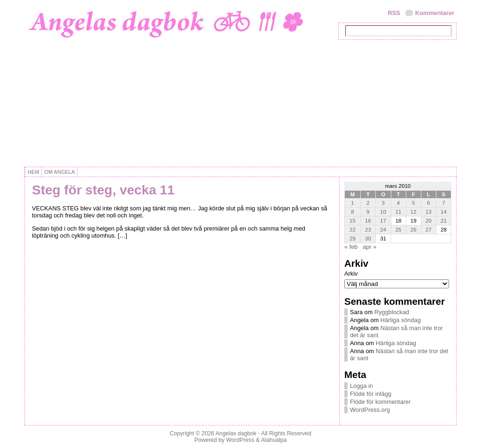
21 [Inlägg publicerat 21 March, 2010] (444, 221)
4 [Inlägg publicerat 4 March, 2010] (398, 203)
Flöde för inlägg (371, 394)
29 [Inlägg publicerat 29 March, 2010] (353, 239)
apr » (369, 247)
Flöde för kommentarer (380, 402)
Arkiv (351, 274)
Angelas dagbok (236, 433)
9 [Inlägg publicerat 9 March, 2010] (368, 212)
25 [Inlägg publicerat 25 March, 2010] (399, 230)
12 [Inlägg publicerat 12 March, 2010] (414, 212)
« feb (351, 247)
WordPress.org (370, 410)
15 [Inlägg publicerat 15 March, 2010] (353, 221)
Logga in (361, 386)
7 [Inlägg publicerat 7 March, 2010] (443, 203)
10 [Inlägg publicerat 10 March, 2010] (383, 212)
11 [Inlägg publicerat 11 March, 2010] (399, 212)
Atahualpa (274, 440)
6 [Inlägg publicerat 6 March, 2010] (428, 203)
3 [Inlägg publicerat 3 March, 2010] (383, 203)
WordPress (240, 440)
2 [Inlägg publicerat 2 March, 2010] (368, 203)
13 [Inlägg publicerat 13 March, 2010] (429, 212)
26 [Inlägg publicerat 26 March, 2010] (414, 230)
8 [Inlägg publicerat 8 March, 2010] (352, 212)
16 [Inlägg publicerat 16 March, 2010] (368, 221)
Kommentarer (435, 13)
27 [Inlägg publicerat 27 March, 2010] (429, 230)
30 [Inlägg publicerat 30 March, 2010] (368, 239)
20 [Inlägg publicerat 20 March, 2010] (429, 221)
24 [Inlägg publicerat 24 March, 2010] (383, 230)
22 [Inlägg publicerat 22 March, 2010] (353, 230)
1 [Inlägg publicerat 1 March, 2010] (352, 203)
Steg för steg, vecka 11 (103, 190)
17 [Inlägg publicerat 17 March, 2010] (383, 221)
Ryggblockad (392, 312)
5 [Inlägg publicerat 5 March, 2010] (413, 203)
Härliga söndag (401, 320)
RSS (394, 13)
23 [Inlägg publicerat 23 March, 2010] (368, 230)
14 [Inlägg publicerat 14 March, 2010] (444, 212)
